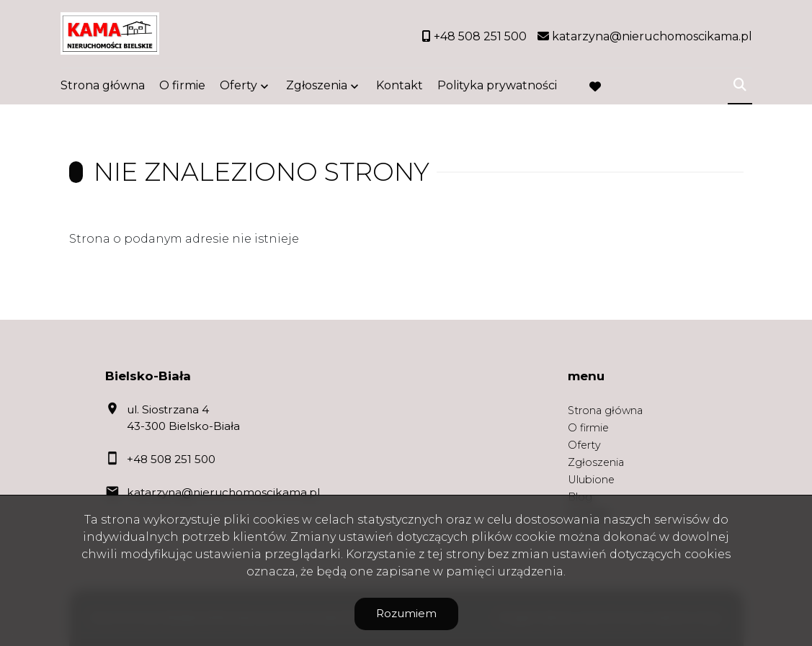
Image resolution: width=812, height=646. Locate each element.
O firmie (182, 88)
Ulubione (591, 480)
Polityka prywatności (497, 88)
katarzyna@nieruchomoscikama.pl (223, 492)
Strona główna (103, 88)
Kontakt (400, 88)
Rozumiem (406, 613)
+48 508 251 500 (171, 459)
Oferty (238, 88)
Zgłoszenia (317, 88)
